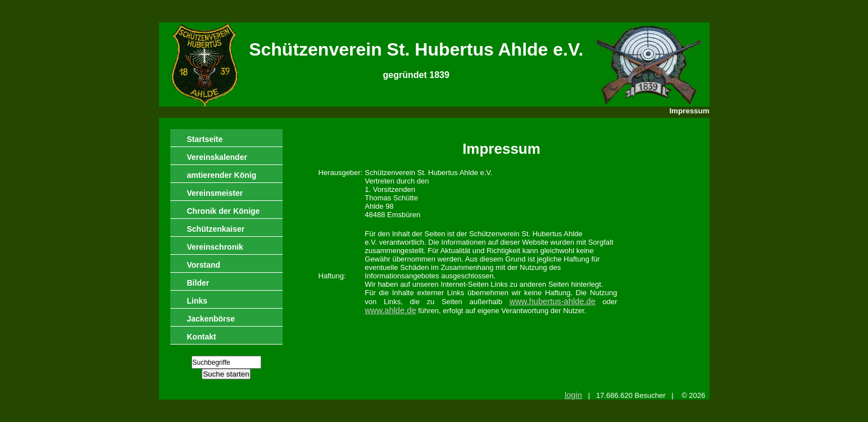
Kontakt (202, 337)
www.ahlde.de (390, 310)
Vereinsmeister (215, 193)
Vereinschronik (215, 247)
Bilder (198, 283)
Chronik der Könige (224, 211)
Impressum (689, 111)
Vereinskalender (217, 157)
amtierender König (222, 175)
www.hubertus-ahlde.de (553, 301)
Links (197, 301)
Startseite (205, 139)
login (573, 395)
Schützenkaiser (216, 229)
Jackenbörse (211, 319)
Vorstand (204, 265)
